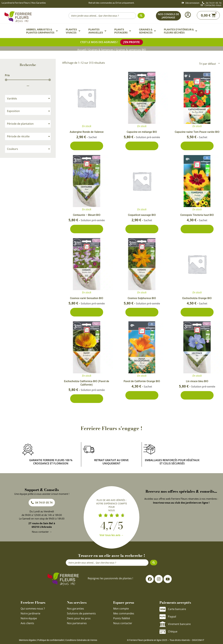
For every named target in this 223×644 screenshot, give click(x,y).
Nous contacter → (42, 533)
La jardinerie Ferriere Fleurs (16, 3)
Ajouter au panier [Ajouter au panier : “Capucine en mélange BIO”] (142, 145)
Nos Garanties (39, 3)
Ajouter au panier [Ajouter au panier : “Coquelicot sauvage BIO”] (142, 229)
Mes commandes (124, 615)
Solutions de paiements (81, 615)
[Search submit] (141, 16)
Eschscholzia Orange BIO (197, 299)
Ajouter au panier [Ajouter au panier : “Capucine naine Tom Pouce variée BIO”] (197, 145)
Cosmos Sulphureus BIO (142, 299)
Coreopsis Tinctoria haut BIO (197, 215)
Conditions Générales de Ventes (81, 642)
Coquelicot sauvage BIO (142, 215)
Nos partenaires (77, 625)
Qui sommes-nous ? (33, 610)
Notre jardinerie (30, 615)
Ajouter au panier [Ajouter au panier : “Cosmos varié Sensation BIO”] (87, 313)
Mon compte (121, 610)
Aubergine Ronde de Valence (87, 131)
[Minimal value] (28, 79)
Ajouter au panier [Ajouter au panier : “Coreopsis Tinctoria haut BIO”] (197, 229)
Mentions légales (27, 642)
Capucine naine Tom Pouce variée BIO (197, 131)
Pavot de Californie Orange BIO (142, 382)
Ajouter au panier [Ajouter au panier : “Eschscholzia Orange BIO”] (197, 313)
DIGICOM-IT (198, 642)
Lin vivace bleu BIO (197, 382)
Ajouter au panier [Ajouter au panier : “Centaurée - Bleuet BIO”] (87, 229)
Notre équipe (29, 620)
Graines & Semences (101, 49)
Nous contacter (123, 625)
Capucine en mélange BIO (142, 131)
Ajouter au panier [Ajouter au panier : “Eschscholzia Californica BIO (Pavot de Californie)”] (87, 400)
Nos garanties (75, 610)
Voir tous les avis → (112, 537)
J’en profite (132, 42)
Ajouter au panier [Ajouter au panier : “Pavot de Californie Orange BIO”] (142, 397)
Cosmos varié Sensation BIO (87, 299)
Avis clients (27, 625)
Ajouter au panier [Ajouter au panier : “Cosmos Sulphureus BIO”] (142, 313)
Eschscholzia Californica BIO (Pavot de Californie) (87, 384)
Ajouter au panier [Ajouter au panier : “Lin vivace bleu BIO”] (197, 397)
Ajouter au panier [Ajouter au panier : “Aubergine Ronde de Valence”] (87, 145)
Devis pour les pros (79, 620)
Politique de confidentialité (51, 642)
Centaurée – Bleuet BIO (87, 215)
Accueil (82, 49)
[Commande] (209, 63)
